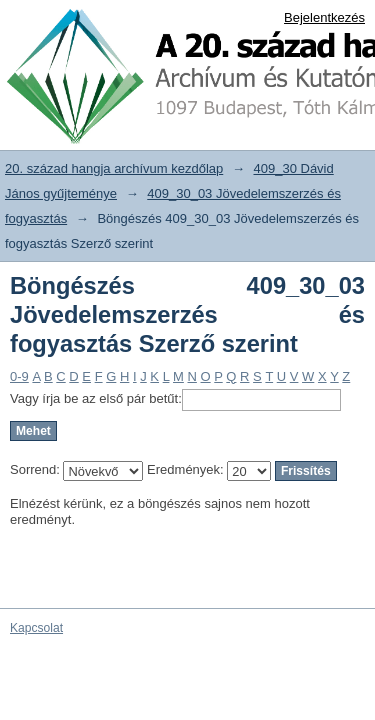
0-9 (19, 376)
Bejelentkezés (324, 17)
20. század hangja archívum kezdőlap (114, 168)
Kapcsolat (36, 628)
